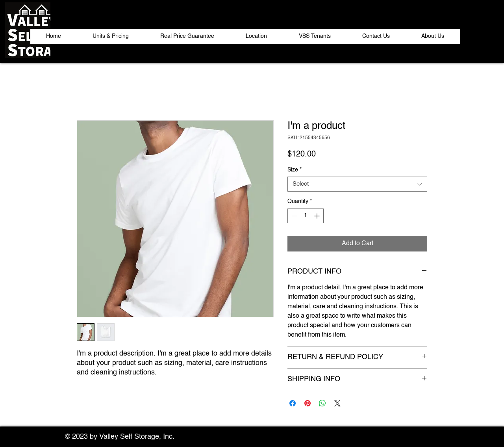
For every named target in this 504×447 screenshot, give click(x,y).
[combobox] (357, 184)
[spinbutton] (306, 216)
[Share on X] (337, 403)
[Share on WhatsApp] (322, 403)
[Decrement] (294, 216)
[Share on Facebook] (293, 403)
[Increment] (318, 216)
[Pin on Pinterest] (308, 403)
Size (295, 170)
